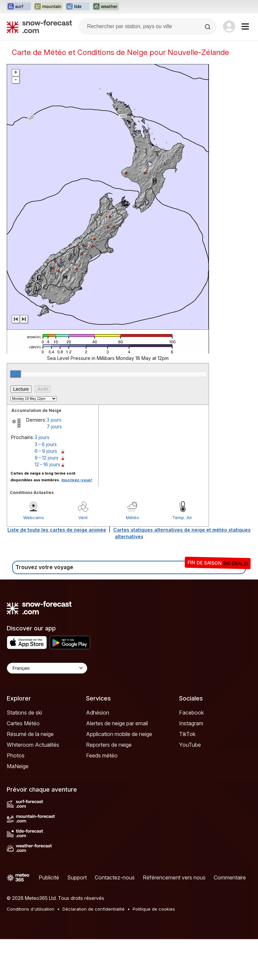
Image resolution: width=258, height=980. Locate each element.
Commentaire (230, 918)
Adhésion (98, 753)
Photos (16, 796)
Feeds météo (102, 796)
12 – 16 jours (47, 505)
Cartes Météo (23, 764)
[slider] (15, 415)
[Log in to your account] (229, 26)
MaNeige (18, 807)
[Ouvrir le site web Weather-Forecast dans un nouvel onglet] (106, 7)
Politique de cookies (154, 950)
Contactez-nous (115, 918)
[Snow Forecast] (39, 26)
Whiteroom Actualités (33, 786)
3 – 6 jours (46, 485)
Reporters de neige (109, 786)
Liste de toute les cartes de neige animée (57, 571)
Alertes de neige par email (117, 764)
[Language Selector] (47, 709)
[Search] (208, 27)
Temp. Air (182, 558)
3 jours (54, 461)
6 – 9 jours (46, 492)
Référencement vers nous (174, 918)
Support (77, 918)
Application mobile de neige (119, 775)
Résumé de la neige (30, 775)
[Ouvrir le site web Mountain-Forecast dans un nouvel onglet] (48, 7)
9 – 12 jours (47, 499)
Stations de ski (24, 753)
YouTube (190, 786)
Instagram (191, 764)
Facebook (191, 753)
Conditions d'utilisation (31, 950)
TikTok (187, 775)
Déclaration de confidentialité (94, 950)
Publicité (49, 918)
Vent (83, 558)
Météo (133, 558)
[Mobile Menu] (245, 26)
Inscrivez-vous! (77, 521)
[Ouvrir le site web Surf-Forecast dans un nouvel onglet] (19, 7)
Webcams (34, 558)
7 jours (54, 467)
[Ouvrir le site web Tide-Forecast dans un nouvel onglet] (78, 7)
